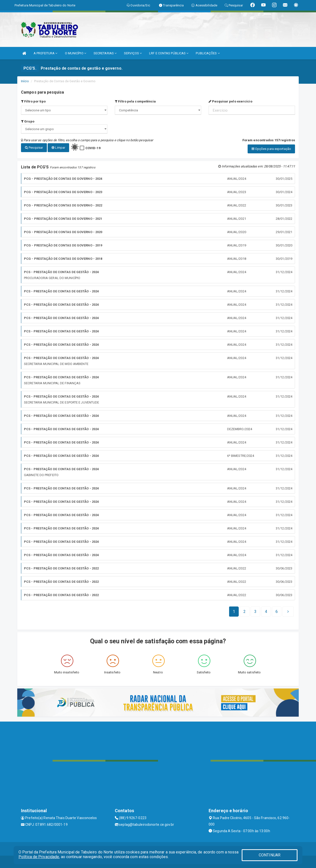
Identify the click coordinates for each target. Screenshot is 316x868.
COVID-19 (93, 148)
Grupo (28, 121)
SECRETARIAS (105, 53)
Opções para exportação (271, 149)
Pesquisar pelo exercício (230, 101)
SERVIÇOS (133, 53)
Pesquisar (34, 148)
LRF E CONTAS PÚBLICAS (169, 53)
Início (25, 81)
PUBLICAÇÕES (208, 53)
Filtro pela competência (135, 101)
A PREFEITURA (45, 53)
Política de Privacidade (39, 857)
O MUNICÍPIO (76, 53)
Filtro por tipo (33, 101)
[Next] (277, 612)
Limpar (58, 148)
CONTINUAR (270, 855)
